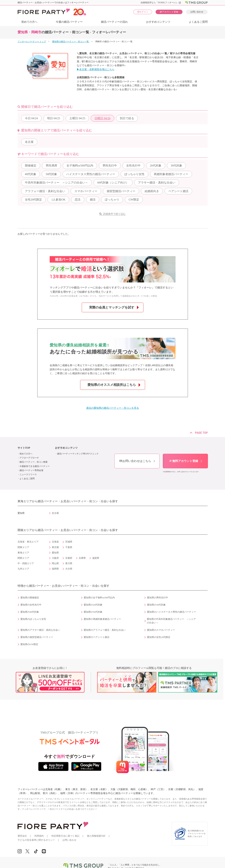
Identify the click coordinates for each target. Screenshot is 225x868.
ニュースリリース (28, 474)
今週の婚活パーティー (69, 22)
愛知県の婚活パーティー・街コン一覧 (71, 42)
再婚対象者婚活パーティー (171, 174)
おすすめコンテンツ (158, 22)
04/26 (102, 118)
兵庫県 (82, 558)
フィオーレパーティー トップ (32, 42)
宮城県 (69, 542)
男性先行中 (110, 166)
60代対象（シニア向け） (113, 183)
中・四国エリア (26, 563)
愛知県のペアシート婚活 (97, 637)
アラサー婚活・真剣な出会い (157, 183)
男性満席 (51, 166)
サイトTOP (24, 448)
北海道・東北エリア (28, 542)
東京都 (55, 547)
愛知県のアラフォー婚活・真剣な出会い (105, 630)
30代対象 (176, 166)
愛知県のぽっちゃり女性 (33, 619)
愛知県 (55, 553)
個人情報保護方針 (96, 836)
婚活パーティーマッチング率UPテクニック (78, 454)
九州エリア (23, 569)
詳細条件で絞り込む (114, 214)
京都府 (69, 558)
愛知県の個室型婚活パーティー (37, 637)
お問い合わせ (197, 12)
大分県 (69, 569)
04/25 (54, 118)
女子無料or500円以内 (80, 166)
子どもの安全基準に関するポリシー (36, 840)
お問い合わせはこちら (135, 461)
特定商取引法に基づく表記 (65, 836)
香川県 (69, 563)
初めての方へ (29, 22)
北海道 (55, 542)
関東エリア (23, 547)
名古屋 (29, 142)
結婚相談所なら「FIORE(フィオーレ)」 (161, 3)
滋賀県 (96, 558)
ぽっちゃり (112, 200)
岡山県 (55, 563)
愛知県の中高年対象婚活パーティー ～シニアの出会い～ (171, 621)
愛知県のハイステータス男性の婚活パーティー (171, 612)
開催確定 (31, 166)
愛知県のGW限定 (29, 644)
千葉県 (69, 547)
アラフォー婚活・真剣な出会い (45, 191)
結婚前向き (152, 191)
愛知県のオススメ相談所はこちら (112, 385)
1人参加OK (58, 200)
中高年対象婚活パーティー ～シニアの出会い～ (56, 183)
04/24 (31, 118)
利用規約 (39, 836)
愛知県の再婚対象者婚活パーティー (102, 619)
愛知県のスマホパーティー (161, 630)
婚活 (93, 200)
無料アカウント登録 (184, 461)
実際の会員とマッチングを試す (112, 307)
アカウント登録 (169, 12)
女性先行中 (133, 166)
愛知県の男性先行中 (157, 598)
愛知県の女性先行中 (31, 605)
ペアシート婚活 (178, 191)
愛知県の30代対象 (156, 605)
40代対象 (31, 174)
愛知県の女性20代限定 (159, 637)
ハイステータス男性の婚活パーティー (91, 174)
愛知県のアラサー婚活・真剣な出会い (40, 630)
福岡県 (55, 569)
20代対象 (156, 166)
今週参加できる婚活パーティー (35, 466)
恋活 (78, 200)
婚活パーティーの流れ (114, 22)
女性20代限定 (34, 200)
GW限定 (134, 200)
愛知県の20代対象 (93, 605)
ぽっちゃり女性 (134, 174)
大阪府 (55, 558)
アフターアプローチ (29, 458)
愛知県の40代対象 (30, 612)
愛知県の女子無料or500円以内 (99, 598)
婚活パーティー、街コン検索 (34, 462)
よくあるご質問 (198, 22)
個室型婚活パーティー (121, 191)
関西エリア (23, 558)
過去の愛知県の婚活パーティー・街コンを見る (113, 408)
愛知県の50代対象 (93, 612)
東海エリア (23, 553)
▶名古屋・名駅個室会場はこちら (96, 69)
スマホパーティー (86, 191)
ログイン (143, 12)
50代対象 (51, 174)
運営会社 (22, 836)
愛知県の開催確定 (30, 598)
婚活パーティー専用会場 (31, 470)
